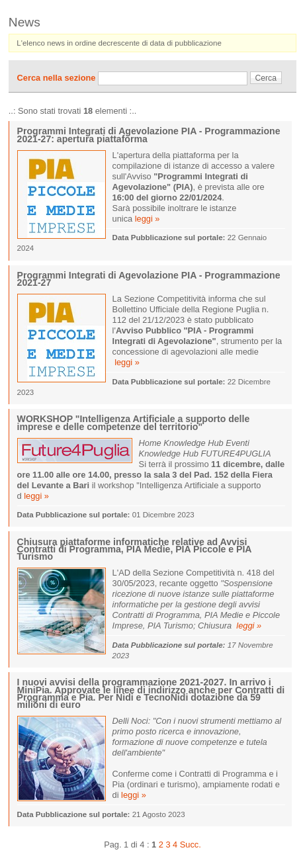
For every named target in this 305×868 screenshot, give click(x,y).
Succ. (191, 845)
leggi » (148, 219)
